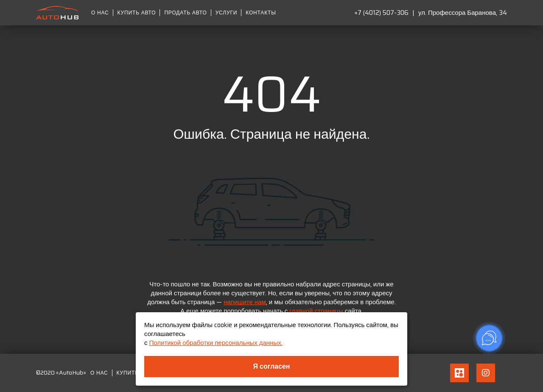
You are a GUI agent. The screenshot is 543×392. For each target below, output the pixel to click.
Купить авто (137, 13)
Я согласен (272, 366)
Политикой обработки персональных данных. (216, 343)
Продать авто (185, 13)
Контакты (261, 13)
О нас (100, 13)
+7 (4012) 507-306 (381, 13)
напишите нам (245, 302)
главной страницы (316, 311)
